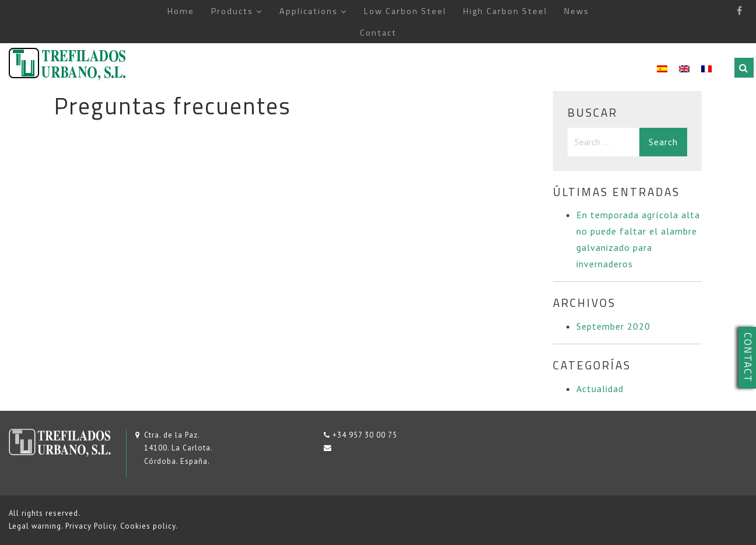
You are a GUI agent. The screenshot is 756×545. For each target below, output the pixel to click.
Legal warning (35, 526)
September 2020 (613, 326)
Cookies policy (148, 526)
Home (181, 11)
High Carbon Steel (505, 11)
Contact (378, 33)
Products (232, 11)
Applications (309, 11)
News (577, 11)
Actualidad (600, 389)
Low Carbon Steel (405, 11)
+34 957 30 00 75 (365, 435)
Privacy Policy (91, 526)
